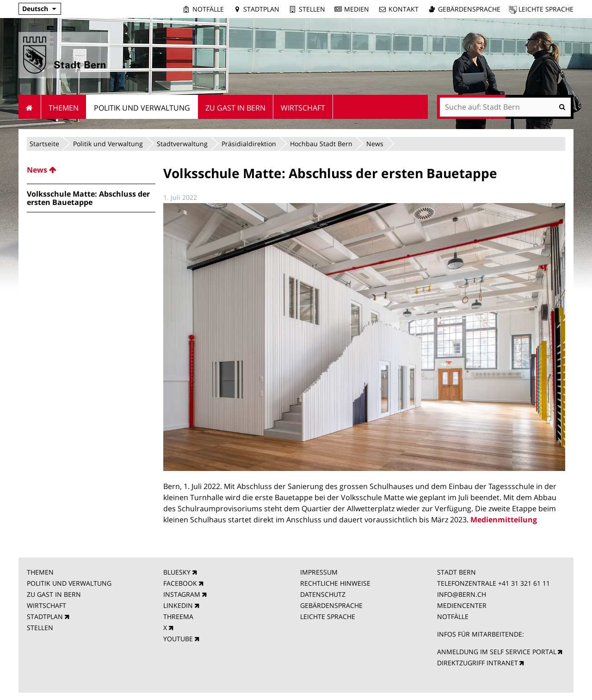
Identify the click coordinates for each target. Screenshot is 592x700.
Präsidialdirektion (249, 144)
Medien (357, 9)
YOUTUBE (178, 639)
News (375, 144)
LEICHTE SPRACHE (328, 616)
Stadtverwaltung (182, 144)
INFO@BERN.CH (462, 594)
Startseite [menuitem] (30, 107)
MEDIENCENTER (462, 605)
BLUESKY (177, 572)
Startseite (44, 144)
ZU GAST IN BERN (54, 594)
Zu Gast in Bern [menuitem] (235, 108)
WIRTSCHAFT (46, 605)
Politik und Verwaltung (108, 144)
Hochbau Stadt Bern (321, 144)
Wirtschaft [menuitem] (303, 108)
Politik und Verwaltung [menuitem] (142, 108)
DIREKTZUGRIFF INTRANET (478, 663)
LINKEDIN (178, 605)
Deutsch (35, 9)
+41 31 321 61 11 (524, 583)
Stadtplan (261, 9)
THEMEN (40, 572)
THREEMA (178, 616)
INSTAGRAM (182, 594)
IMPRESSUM (319, 572)
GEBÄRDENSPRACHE (331, 605)
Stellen (312, 9)
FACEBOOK (180, 583)
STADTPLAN (45, 616)
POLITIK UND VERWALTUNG (69, 583)
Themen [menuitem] (64, 108)
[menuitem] (91, 170)
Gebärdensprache (469, 9)
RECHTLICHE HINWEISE (335, 583)
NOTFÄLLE (453, 616)
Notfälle (208, 9)
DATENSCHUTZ (323, 594)
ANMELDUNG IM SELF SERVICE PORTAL (497, 652)
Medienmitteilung (504, 520)
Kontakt (404, 9)
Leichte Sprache (546, 9)
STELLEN (40, 628)
